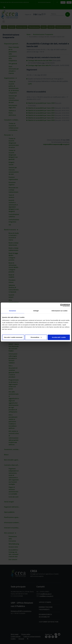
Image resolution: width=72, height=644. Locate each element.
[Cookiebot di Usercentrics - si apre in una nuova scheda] (62, 305)
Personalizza (36, 337)
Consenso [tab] (13, 311)
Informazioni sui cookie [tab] (59, 311)
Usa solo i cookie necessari (13, 337)
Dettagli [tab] (36, 311)
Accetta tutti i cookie (59, 337)
